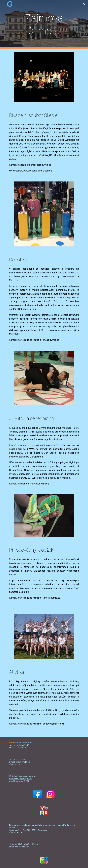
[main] (44, 24)
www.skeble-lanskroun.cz (38, 171)
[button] (3, 4)
